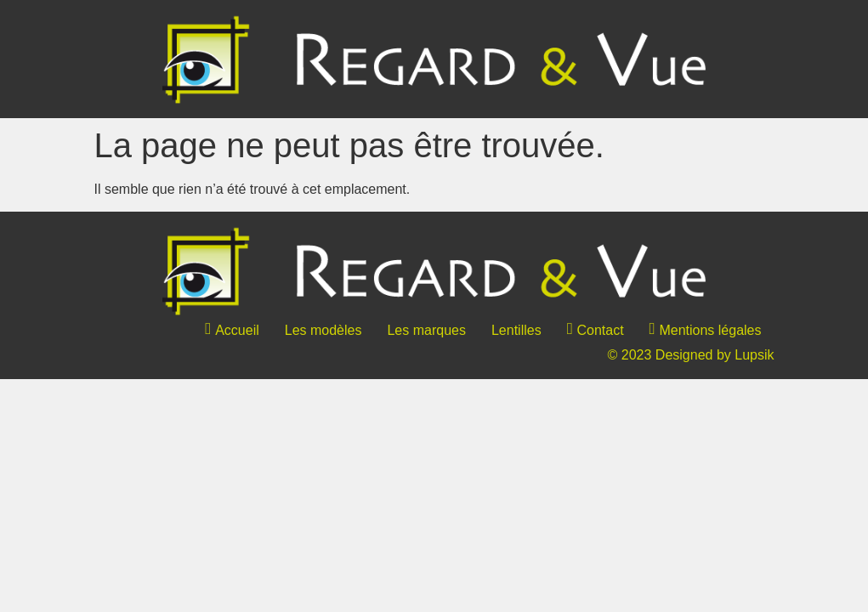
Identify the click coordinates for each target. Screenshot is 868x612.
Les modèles (323, 330)
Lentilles (516, 330)
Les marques (426, 330)
